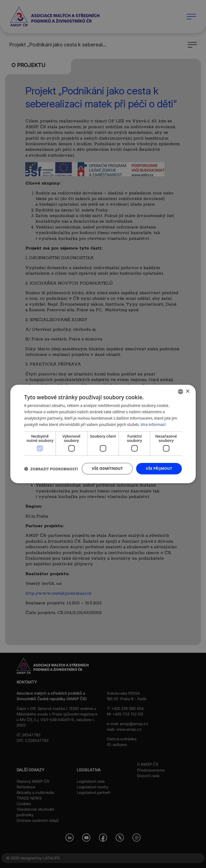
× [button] (187, 391)
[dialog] (103, 434)
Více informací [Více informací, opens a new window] (153, 424)
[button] (51, 469)
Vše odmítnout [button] (107, 468)
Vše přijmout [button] (159, 468)
